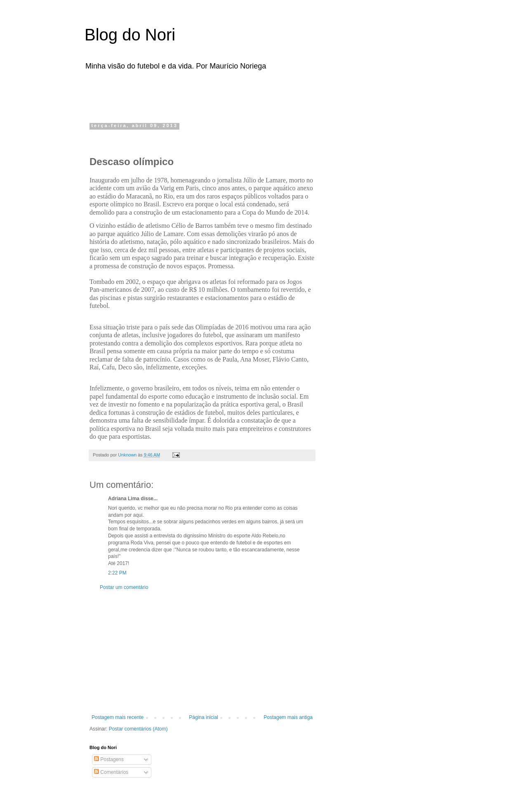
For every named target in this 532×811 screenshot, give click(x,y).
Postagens (109, 759)
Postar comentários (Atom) (138, 729)
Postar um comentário (124, 587)
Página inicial (204, 717)
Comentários (111, 772)
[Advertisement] (193, 94)
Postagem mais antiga (288, 717)
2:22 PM (117, 573)
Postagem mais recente (118, 717)
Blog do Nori (130, 35)
